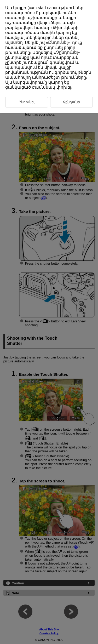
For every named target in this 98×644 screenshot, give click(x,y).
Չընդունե (71, 102)
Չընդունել (67, 52)
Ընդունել (58, 42)
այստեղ (14, 42)
